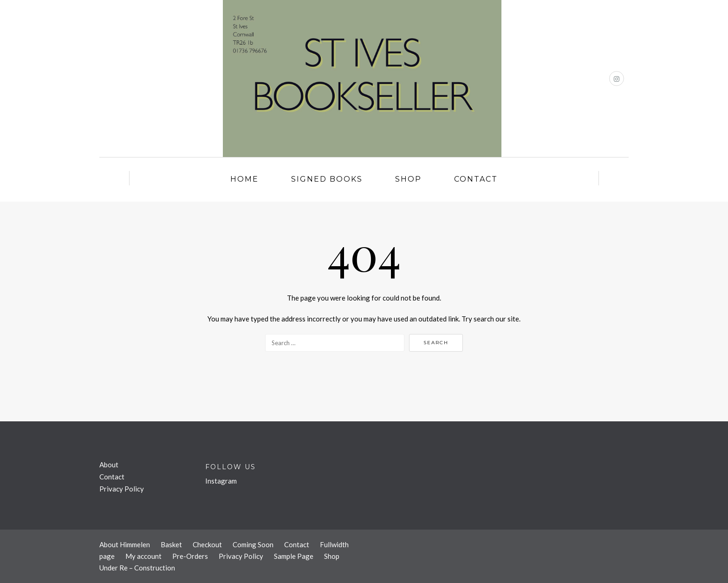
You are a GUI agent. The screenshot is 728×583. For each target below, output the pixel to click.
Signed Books (327, 179)
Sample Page (294, 556)
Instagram (221, 481)
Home (244, 179)
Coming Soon (253, 544)
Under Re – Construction (137, 568)
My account (143, 556)
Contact (476, 179)
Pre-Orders (190, 556)
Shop (408, 179)
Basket (171, 544)
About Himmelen (125, 544)
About (109, 465)
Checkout (207, 544)
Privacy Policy (122, 489)
